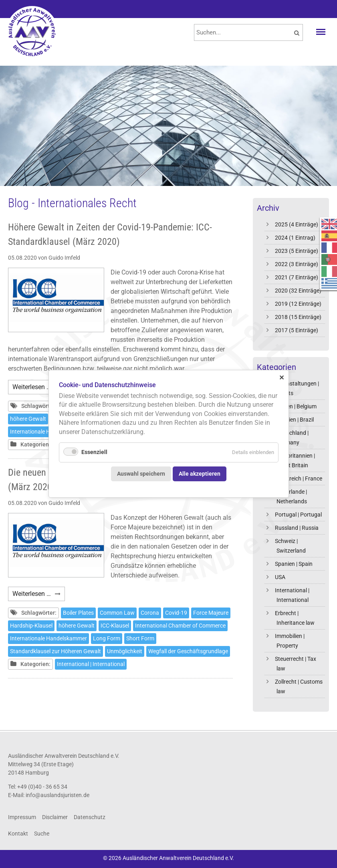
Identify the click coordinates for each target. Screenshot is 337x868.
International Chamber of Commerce (180, 626)
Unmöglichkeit (125, 651)
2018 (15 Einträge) (298, 317)
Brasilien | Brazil (294, 420)
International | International (91, 664)
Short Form (140, 638)
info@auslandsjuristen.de (58, 795)
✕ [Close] (282, 378)
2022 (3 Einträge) (297, 264)
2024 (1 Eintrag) (295, 238)
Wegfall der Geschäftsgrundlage (188, 651)
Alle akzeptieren (200, 474)
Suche (42, 834)
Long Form (107, 638)
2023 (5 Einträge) (297, 251)
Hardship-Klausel (31, 626)
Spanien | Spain (294, 564)
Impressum (22, 817)
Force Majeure (211, 613)
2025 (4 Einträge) (297, 224)
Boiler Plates (78, 613)
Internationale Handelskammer (48, 638)
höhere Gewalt (28, 419)
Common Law (117, 613)
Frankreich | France (299, 478)
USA (280, 577)
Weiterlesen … (39, 388)
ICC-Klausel (115, 626)
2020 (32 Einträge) (298, 291)
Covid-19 (176, 613)
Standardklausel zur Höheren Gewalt (55, 651)
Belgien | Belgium (296, 406)
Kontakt (18, 834)
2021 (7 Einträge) (297, 277)
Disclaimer (55, 817)
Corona (150, 613)
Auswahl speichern (141, 474)
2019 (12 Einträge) (298, 304)
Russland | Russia (297, 528)
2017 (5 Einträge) (297, 330)
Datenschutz (90, 817)
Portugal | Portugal (298, 515)
